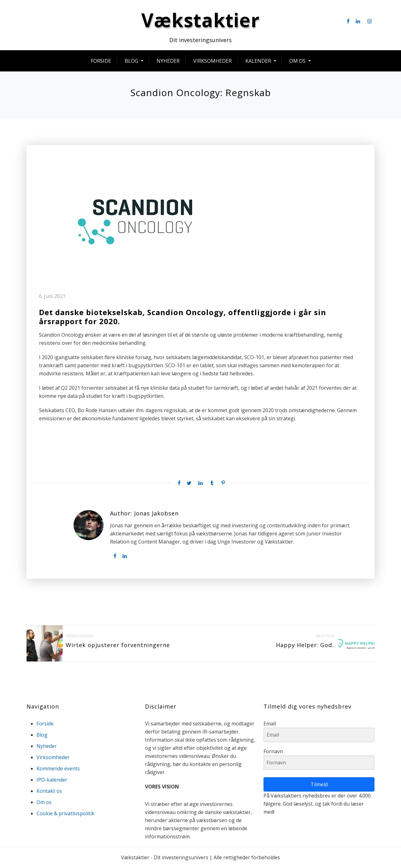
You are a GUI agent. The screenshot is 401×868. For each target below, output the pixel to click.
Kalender (258, 61)
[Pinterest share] (223, 484)
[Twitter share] (189, 484)
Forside (101, 61)
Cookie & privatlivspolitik (65, 814)
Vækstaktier (200, 21)
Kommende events (58, 769)
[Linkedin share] (200, 484)
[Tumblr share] (212, 484)
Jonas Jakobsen (156, 514)
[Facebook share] (178, 484)
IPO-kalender (52, 780)
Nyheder (168, 61)
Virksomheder (213, 61)
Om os (297, 61)
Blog (131, 61)
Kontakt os (49, 791)
